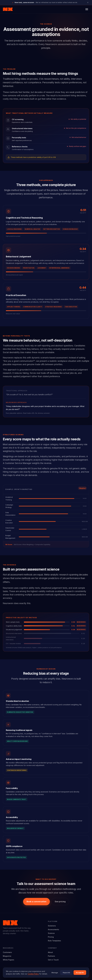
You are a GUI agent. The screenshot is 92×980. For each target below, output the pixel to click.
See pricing (60, 902)
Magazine (7, 956)
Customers (7, 952)
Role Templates (54, 941)
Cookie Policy (33, 974)
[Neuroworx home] (8, 9)
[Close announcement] (88, 3)
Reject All (66, 973)
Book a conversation (36, 902)
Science (51, 933)
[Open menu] (87, 9)
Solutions (52, 926)
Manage (55, 973)
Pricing (51, 937)
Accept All (80, 973)
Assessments (53, 929)
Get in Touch (53, 960)
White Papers (9, 960)
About (50, 952)
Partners (51, 956)
